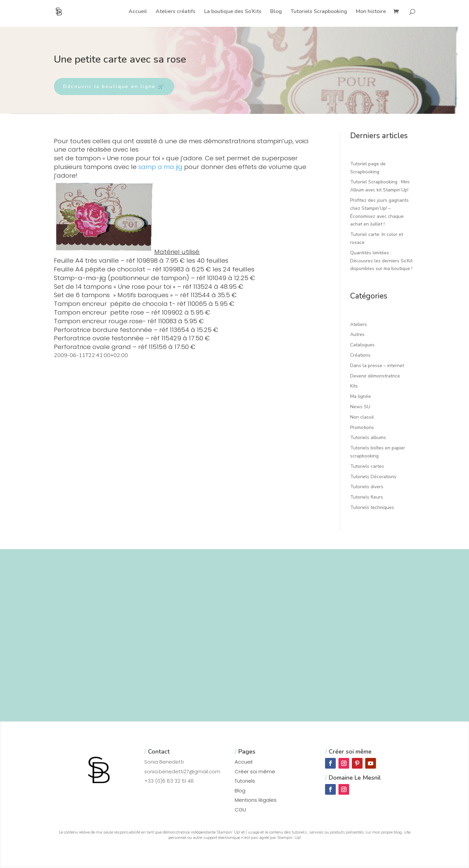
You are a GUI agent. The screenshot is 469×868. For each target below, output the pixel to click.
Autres (357, 335)
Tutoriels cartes (367, 467)
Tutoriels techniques (372, 508)
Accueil (138, 12)
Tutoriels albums (368, 438)
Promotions (362, 428)
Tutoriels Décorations (373, 477)
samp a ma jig (160, 167)
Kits (354, 387)
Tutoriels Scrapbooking (319, 12)
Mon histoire (371, 12)
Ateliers (359, 325)
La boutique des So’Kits (233, 12)
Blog (276, 12)
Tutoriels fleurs (367, 497)
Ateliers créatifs (176, 12)
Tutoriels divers (367, 487)
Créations (360, 356)
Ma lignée (361, 397)
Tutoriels (245, 782)
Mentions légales (256, 801)
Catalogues (362, 345)
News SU (360, 407)
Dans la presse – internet (377, 366)
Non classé (362, 417)
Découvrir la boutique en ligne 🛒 (116, 86)
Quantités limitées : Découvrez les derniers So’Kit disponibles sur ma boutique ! (381, 261)
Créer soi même (255, 772)
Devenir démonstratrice (375, 376)
